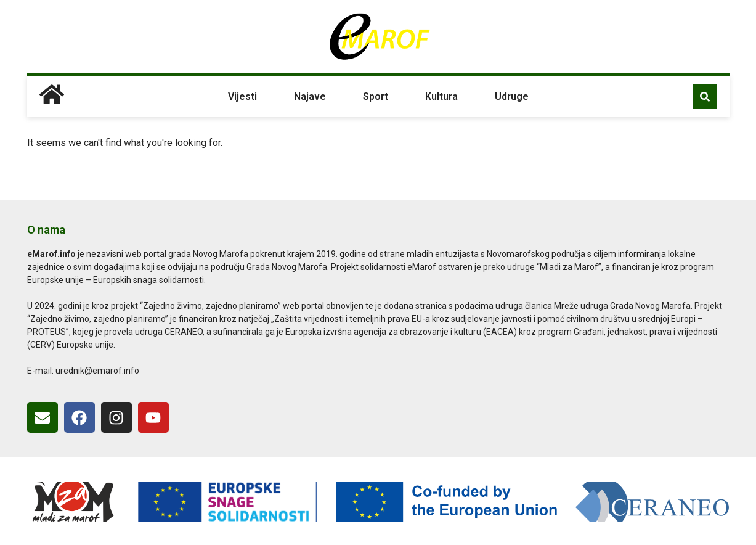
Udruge (512, 96)
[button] (705, 97)
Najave (310, 96)
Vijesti (242, 96)
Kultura (441, 96)
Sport (376, 96)
